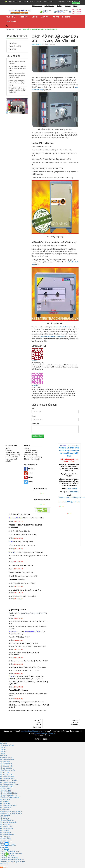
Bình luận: (35, 424)
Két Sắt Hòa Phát (6, 791)
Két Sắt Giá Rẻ (5, 803)
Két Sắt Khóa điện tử (7, 820)
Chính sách (67, 17)
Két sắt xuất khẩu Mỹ (7, 745)
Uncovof (34, 361)
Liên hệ (35, 17)
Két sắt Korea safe (6, 768)
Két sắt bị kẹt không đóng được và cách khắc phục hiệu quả (17, 83)
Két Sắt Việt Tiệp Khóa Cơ (9, 793)
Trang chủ (11, 17)
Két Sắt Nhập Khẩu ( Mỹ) (8, 778)
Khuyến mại (11, 21)
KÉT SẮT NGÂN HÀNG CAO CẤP (11, 812)
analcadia (35, 385)
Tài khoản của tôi (37, 6)
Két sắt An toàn (5, 831)
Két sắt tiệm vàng (6, 841)
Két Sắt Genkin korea (7, 760)
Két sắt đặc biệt (5, 824)
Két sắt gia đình (5, 799)
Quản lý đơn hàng (49, 6)
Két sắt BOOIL (5, 772)
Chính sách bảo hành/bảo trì (9, 858)
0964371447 (74, 492)
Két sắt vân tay (5, 818)
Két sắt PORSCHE (6, 764)
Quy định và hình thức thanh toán (11, 853)
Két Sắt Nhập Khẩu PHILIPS (9, 785)
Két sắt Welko (4, 801)
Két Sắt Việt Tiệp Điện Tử (8, 795)
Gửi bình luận (38, 436)
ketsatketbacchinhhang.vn (32, 731)
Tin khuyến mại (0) (15, 46)
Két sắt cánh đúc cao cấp (8, 822)
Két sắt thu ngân (5, 833)
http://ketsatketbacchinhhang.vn (52, 336)
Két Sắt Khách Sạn (6, 826)
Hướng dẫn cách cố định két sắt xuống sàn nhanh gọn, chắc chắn (17, 76)
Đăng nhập (68, 6)
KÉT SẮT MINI (5, 810)
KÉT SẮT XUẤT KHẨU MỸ (9, 781)
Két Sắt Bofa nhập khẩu (8, 783)
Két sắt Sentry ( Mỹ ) (7, 774)
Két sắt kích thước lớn (7, 835)
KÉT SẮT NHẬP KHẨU (7, 770)
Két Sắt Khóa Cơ (6, 808)
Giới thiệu (24, 17)
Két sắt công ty (5, 837)
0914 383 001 (72, 489)
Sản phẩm (45, 17)
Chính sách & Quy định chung (10, 851)
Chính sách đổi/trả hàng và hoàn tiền (12, 860)
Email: (34, 416)
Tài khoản (76, 1)
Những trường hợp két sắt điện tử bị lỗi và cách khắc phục (17, 68)
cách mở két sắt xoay (63, 327)
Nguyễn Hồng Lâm (36, 44)
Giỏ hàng (76, 3)
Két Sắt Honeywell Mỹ (7, 776)
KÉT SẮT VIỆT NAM (7, 787)
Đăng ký (76, 6)
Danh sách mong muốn (65, 1)
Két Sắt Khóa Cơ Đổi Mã (8, 806)
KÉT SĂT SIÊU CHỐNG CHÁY (10, 797)
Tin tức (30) (12, 49)
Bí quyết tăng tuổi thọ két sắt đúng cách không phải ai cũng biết (17, 90)
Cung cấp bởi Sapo (42, 739)
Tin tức (56, 17)
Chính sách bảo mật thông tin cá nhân (12, 862)
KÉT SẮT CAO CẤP (6, 758)
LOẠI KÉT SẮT (5, 816)
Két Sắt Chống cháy (7, 828)
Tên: (33, 408)
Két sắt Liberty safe (6, 766)
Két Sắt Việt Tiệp (5, 789)
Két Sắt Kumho (5, 762)
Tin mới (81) (13, 43)
